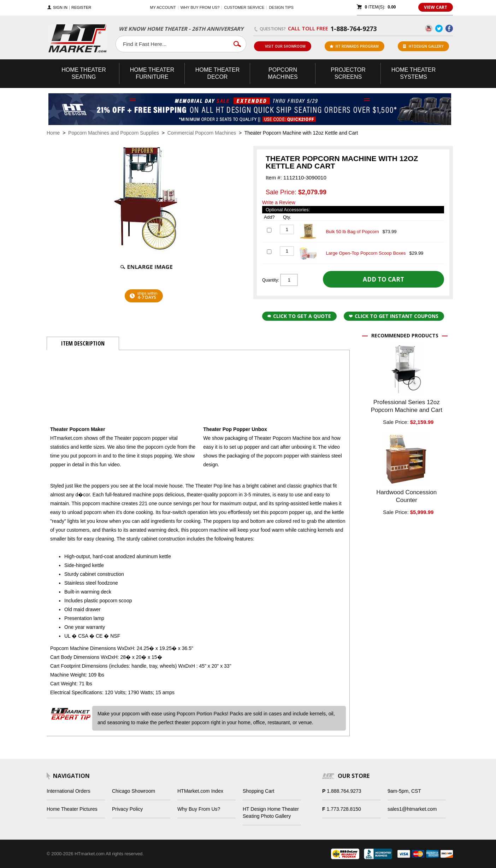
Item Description (83, 343)
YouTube (429, 28)
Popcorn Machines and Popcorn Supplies (114, 133)
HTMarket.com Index (200, 791)
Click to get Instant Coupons (394, 316)
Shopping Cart (259, 791)
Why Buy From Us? (199, 809)
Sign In (60, 8)
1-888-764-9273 (353, 29)
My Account (163, 7)
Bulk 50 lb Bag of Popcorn (352, 232)
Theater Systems (414, 73)
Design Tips (281, 7)
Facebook (449, 28)
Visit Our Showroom (282, 46)
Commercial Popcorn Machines (202, 133)
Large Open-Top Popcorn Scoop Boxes (366, 253)
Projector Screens (348, 73)
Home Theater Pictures (72, 809)
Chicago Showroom (134, 791)
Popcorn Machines (283, 73)
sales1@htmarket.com (412, 809)
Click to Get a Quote (299, 316)
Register (81, 8)
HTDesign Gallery (423, 46)
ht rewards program (354, 46)
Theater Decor (218, 73)
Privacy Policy (127, 809)
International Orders (69, 791)
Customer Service (244, 7)
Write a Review (279, 202)
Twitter (439, 28)
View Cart (436, 7)
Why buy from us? (200, 7)
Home (53, 133)
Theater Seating (84, 73)
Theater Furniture (152, 73)
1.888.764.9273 (344, 791)
